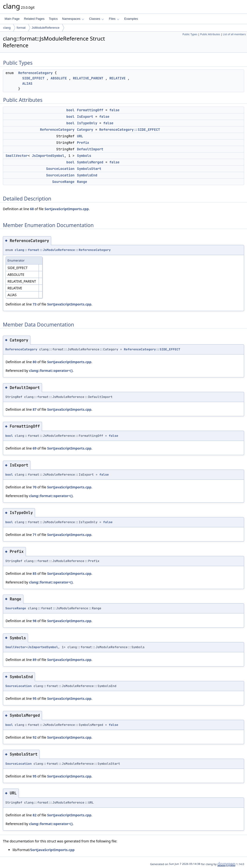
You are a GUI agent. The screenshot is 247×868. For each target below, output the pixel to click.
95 (34, 698)
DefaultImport (90, 149)
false (114, 110)
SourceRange (63, 182)
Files (114, 19)
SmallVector (17, 156)
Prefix (83, 143)
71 (34, 535)
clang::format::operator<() (51, 371)
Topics (53, 19)
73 (34, 304)
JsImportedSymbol (48, 156)
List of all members (234, 34)
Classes (96, 19)
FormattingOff (90, 110)
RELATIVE (117, 78)
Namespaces (73, 19)
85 (34, 573)
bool (70, 110)
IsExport (85, 117)
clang (7, 28)
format (21, 28)
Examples (131, 19)
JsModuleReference (46, 28)
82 (34, 815)
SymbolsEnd (87, 175)
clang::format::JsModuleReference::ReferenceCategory (63, 250)
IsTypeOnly (87, 123)
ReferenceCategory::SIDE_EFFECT (130, 130)
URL (80, 136)
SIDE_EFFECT (33, 78)
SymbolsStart (89, 169)
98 (34, 621)
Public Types (190, 34)
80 (34, 362)
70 (34, 487)
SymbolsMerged (90, 162)
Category (85, 130)
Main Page (12, 19)
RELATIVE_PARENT (88, 78)
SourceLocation (60, 169)
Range (82, 182)
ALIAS (27, 83)
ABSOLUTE (59, 78)
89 (34, 660)
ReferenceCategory (35, 73)
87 (34, 409)
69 (34, 448)
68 (32, 209)
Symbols (84, 156)
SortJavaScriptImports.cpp (66, 209)
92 (34, 737)
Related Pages (34, 19)
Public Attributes (210, 34)
